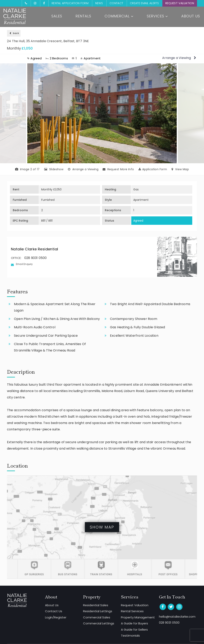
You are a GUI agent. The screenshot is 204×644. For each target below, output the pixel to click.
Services (157, 16)
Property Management (138, 617)
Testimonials (130, 636)
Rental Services (132, 611)
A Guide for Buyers (134, 623)
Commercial (119, 16)
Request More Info (118, 169)
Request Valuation (180, 3)
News (99, 3)
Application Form (153, 169)
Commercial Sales (97, 617)
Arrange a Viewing (179, 58)
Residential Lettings (98, 611)
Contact (116, 3)
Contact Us (54, 611)
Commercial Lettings (99, 623)
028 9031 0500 (36, 258)
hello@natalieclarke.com (177, 617)
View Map (180, 169)
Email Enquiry (24, 264)
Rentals (83, 16)
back (14, 33)
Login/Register (56, 617)
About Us (191, 16)
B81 (43, 221)
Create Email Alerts (144, 3)
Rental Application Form (70, 3)
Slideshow (54, 169)
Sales (57, 16)
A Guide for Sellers (134, 630)
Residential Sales (96, 605)
